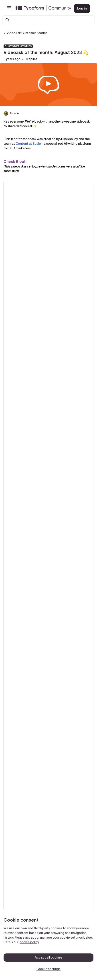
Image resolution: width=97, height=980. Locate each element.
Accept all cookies (49, 957)
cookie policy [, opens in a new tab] (29, 942)
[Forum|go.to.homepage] (41, 8)
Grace (15, 113)
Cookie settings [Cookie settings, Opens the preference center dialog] (48, 969)
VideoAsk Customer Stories (27, 33)
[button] (9, 9)
